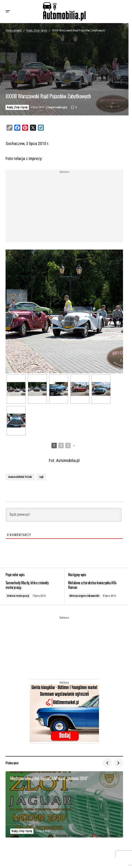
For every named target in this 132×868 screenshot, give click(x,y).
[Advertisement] (64, 206)
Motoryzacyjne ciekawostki (84, 596)
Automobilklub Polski (20, 477)
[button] (8, 12)
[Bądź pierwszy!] (64, 515)
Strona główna (13, 30)
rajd (41, 477)
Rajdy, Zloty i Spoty (37, 30)
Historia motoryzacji (18, 596)
